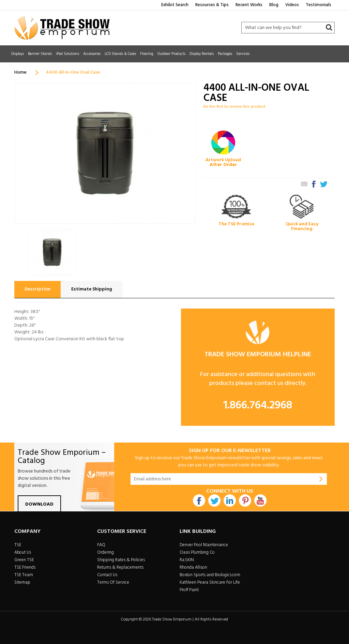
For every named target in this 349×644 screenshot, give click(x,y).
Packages (225, 54)
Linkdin (230, 500)
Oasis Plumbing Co (197, 552)
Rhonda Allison (193, 567)
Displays (18, 54)
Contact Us (107, 575)
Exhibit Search (175, 5)
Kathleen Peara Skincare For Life (210, 582)
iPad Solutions (67, 54)
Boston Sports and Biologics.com (210, 575)
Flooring (147, 54)
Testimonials (318, 5)
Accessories (92, 54)
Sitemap (22, 582)
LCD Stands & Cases (120, 54)
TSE (18, 545)
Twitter (214, 500)
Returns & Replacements (120, 567)
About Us (23, 552)
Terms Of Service (113, 582)
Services (243, 54)
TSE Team (24, 575)
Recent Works (249, 5)
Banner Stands (40, 54)
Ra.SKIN (187, 560)
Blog (274, 5)
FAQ (101, 545)
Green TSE (24, 560)
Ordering (105, 552)
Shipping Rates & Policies (121, 560)
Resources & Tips (212, 5)
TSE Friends (25, 567)
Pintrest (245, 500)
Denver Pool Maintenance (204, 545)
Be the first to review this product (234, 107)
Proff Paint (189, 590)
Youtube (260, 500)
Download (39, 504)
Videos (292, 5)
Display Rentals (202, 54)
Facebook (199, 500)
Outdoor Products (171, 54)
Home (20, 72)
